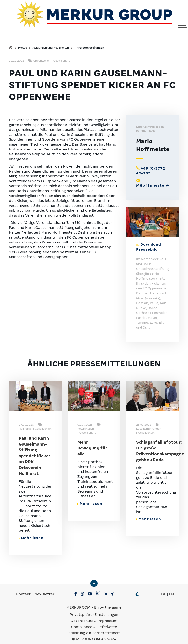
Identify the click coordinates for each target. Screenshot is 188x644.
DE (164, 588)
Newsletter (44, 588)
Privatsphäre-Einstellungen (94, 609)
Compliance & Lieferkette (94, 621)
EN (171, 588)
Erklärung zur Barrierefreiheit (94, 627)
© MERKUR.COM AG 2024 (94, 633)
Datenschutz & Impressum (94, 615)
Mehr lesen (31, 532)
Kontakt (24, 588)
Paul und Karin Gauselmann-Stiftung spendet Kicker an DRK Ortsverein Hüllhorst (35, 450)
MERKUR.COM (78, 601)
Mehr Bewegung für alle (92, 442)
